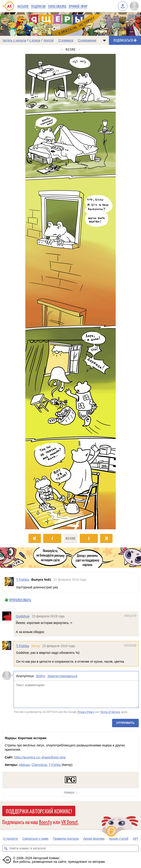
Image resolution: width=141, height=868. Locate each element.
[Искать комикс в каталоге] (6, 848)
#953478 (130, 616)
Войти (41, 676)
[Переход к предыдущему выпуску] (18, 292)
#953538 (130, 645)
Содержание (87, 40)
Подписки (38, 6)
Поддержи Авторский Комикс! (39, 811)
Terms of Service (110, 712)
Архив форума (94, 839)
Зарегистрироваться (62, 676)
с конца (35, 40)
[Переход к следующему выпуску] (70, 292)
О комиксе (66, 40)
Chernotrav (39, 765)
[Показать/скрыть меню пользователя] (134, 6)
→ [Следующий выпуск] (79, 49)
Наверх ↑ (70, 792)
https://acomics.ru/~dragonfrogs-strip (40, 757)
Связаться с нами (35, 839)
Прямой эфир (78, 6)
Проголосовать (20, 600)
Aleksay (24, 765)
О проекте (10, 839)
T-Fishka (23, 646)
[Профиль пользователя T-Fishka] (9, 583)
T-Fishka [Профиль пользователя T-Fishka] (23, 579)
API (135, 839)
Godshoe (23, 616)
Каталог (23, 6)
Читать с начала (14, 40)
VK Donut (70, 822)
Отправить (125, 723)
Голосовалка (57, 6)
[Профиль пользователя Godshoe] (8, 616)
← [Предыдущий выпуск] (62, 49)
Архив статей (119, 839)
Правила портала (66, 839)
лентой (49, 40)
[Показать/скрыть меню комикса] (104, 40)
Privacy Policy (86, 712)
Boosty (46, 822)
